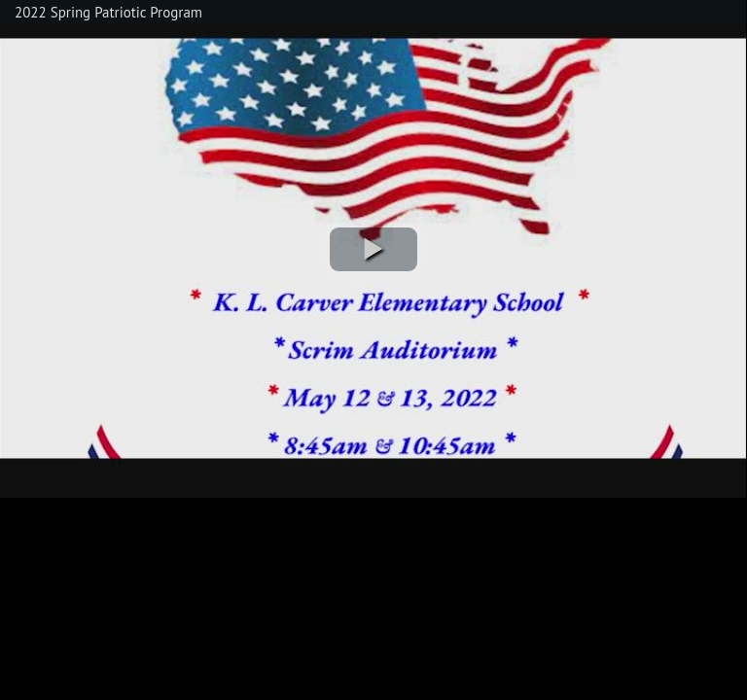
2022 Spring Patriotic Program (108, 12)
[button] (373, 249)
